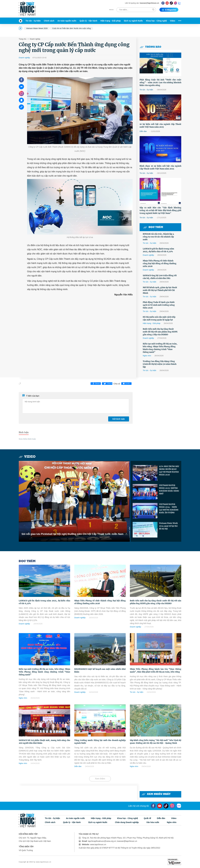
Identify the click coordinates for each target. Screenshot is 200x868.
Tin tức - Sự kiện (33, 21)
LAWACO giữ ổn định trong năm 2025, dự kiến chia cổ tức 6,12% (158, 250)
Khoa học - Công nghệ (156, 21)
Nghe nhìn (147, 356)
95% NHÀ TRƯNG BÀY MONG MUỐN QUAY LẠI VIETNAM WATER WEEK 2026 (169, 471)
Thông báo (150, 47)
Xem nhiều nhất (156, 794)
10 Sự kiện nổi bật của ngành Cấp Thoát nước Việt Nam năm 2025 (160, 126)
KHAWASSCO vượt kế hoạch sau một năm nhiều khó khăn (100, 670)
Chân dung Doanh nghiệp (127, 822)
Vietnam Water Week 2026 (37, 28)
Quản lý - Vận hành (88, 21)
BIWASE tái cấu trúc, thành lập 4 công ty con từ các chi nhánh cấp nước (158, 237)
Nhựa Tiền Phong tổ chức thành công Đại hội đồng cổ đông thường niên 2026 (160, 263)
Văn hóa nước (153, 822)
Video (172, 21)
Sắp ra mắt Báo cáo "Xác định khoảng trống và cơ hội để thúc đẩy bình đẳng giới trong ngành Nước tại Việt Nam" (160, 210)
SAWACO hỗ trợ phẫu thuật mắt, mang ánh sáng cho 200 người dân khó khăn (44, 742)
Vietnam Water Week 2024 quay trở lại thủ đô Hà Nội (168, 526)
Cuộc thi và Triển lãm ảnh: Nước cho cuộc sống (71, 28)
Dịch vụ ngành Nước (133, 21)
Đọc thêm (153, 227)
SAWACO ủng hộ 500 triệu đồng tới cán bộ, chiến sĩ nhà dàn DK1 (160, 277)
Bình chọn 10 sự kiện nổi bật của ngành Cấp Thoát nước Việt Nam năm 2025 (160, 167)
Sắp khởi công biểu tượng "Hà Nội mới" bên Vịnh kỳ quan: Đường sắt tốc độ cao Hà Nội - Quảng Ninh (156, 742)
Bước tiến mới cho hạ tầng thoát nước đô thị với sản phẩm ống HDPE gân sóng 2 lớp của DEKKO (160, 332)
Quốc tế (147, 818)
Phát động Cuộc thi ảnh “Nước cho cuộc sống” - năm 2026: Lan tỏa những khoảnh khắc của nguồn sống (160, 82)
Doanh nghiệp (35, 39)
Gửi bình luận (119, 419)
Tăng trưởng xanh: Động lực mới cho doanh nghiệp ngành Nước (100, 742)
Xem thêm (100, 779)
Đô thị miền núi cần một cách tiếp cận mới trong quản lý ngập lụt (159, 318)
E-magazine (169, 10)
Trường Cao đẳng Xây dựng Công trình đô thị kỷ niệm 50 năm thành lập (160, 364)
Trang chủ (22, 39)
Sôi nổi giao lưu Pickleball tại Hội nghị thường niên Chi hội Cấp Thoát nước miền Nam (72, 534)
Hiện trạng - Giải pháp (111, 21)
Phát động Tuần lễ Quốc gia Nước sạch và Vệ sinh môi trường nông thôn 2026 (159, 305)
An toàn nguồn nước (67, 21)
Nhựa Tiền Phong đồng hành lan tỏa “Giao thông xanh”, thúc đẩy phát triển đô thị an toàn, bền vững (156, 670)
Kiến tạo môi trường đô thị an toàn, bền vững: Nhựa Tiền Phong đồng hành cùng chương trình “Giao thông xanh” (160, 348)
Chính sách (49, 21)
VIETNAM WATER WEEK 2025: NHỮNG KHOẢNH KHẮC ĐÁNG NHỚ (169, 490)
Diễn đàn (143, 131)
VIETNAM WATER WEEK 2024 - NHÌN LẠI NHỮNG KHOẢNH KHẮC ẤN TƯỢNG (169, 508)
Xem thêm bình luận (27, 439)
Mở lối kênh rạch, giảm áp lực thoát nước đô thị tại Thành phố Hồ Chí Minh (160, 290)
